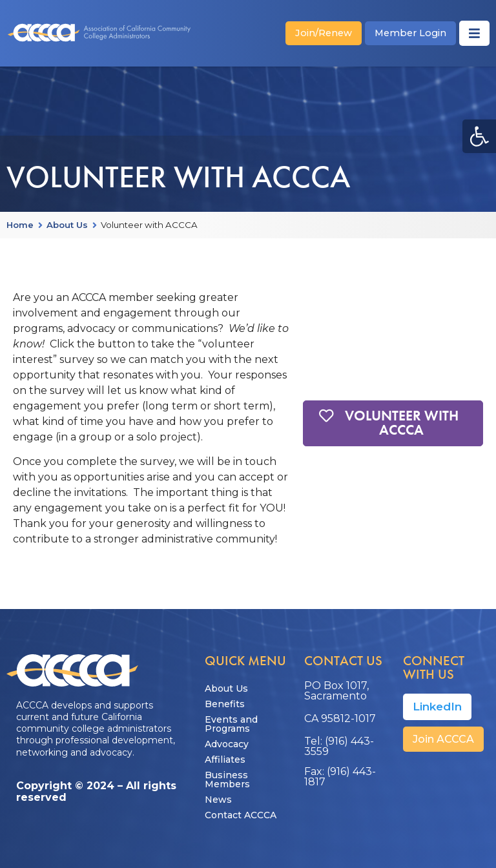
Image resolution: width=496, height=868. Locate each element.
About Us (67, 225)
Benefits (225, 704)
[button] (479, 136)
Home (20, 225)
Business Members (227, 780)
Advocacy (227, 744)
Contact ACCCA (241, 815)
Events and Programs (231, 724)
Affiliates (225, 759)
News (218, 800)
